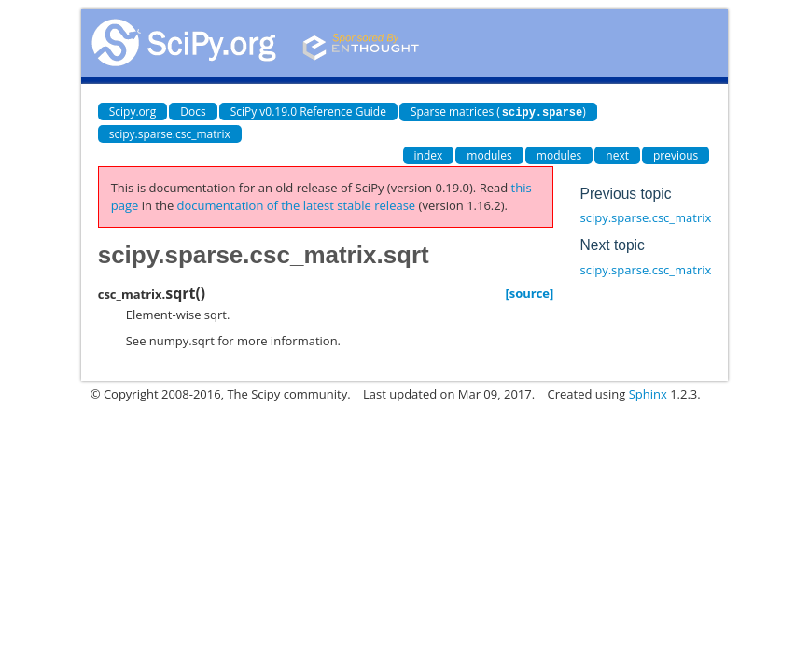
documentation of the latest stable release (297, 204)
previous (676, 154)
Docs (193, 112)
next (617, 154)
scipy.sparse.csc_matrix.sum (660, 269)
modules (489, 154)
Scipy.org (133, 112)
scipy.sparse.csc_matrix (170, 133)
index (429, 154)
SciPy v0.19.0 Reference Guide (308, 112)
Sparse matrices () (498, 112)
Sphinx (648, 393)
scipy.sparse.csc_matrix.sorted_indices (688, 217)
